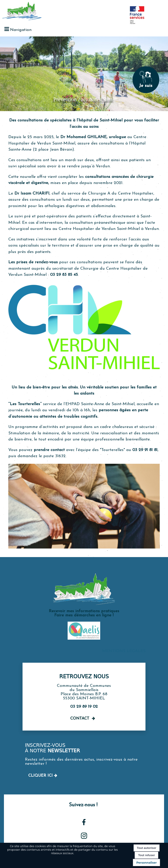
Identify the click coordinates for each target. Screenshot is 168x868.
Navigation (21, 30)
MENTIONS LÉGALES (124, 651)
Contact (80, 719)
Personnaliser (146, 863)
